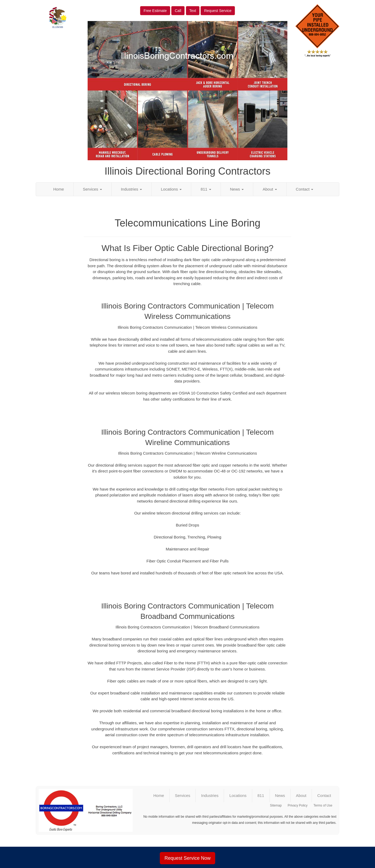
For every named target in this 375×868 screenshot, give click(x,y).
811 (206, 189)
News (237, 189)
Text (193, 11)
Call (178, 11)
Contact (305, 189)
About (270, 189)
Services (92, 189)
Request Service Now (187, 858)
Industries (131, 189)
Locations (171, 189)
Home (59, 189)
